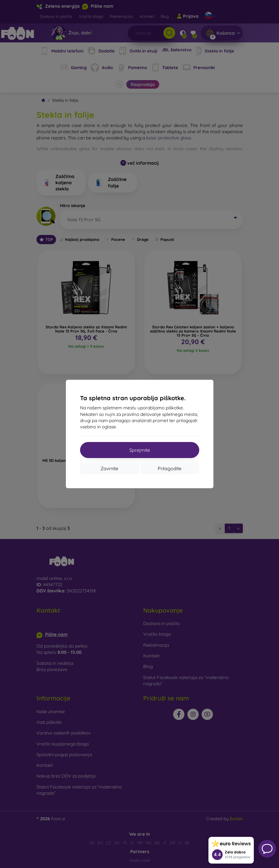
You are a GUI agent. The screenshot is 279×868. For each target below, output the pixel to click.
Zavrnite (109, 468)
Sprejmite (140, 450)
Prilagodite (170, 468)
